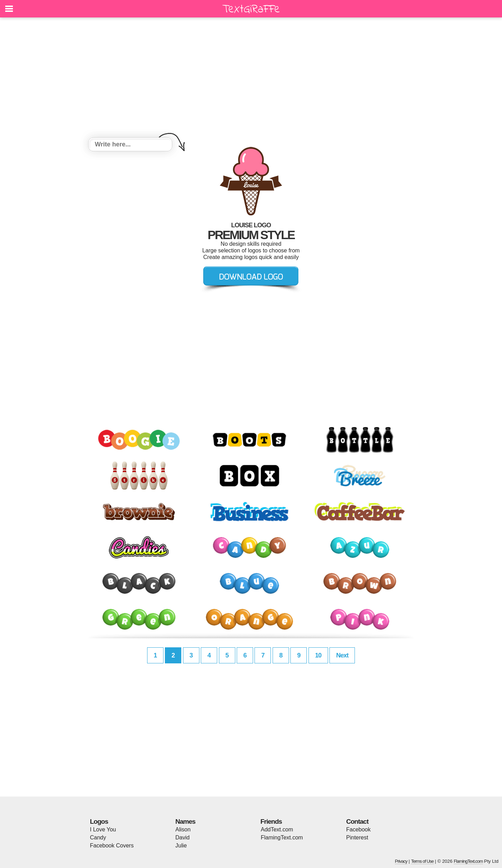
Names (185, 821)
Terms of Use (422, 861)
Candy (98, 837)
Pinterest (357, 837)
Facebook (358, 829)
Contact (357, 821)
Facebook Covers (112, 846)
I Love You (103, 829)
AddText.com (277, 829)
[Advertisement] (251, 78)
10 (318, 655)
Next (342, 655)
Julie (181, 846)
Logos (99, 821)
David (182, 837)
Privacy (401, 861)
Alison (183, 829)
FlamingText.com (282, 837)
